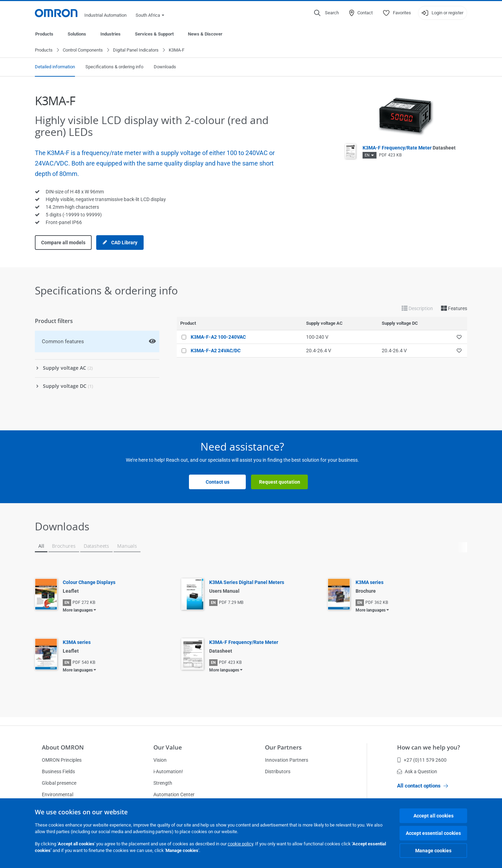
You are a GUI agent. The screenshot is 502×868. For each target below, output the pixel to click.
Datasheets (96, 546)
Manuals (127, 546)
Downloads (165, 67)
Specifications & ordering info (114, 67)
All (41, 546)
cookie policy (240, 844)
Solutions (77, 34)
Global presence (59, 783)
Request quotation (280, 482)
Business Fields (58, 771)
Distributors (278, 771)
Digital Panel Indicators (136, 50)
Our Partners (283, 747)
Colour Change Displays (89, 583)
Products (44, 34)
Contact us (218, 482)
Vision (160, 760)
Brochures (64, 546)
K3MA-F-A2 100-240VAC (218, 337)
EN (367, 156)
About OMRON (63, 747)
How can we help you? (429, 747)
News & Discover (205, 34)
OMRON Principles (62, 760)
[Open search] (326, 13)
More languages (78, 610)
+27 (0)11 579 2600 (422, 760)
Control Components (83, 50)
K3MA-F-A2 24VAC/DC (216, 351)
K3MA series (370, 583)
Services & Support (154, 34)
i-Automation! (168, 771)
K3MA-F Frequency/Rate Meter (409, 148)
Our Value (168, 747)
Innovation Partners (287, 760)
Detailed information (55, 67)
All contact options (423, 786)
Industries (111, 34)
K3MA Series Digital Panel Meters (247, 583)
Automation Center (174, 794)
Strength (163, 783)
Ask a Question (417, 771)
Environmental (58, 794)
